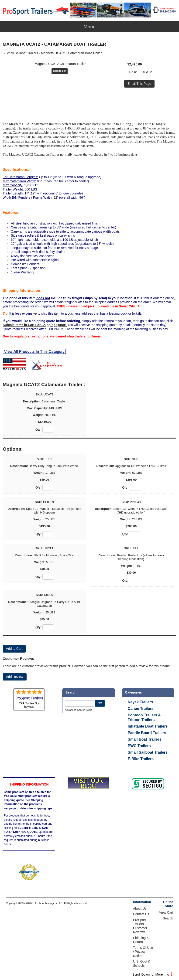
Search (168, 918)
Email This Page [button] (139, 84)
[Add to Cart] (14, 649)
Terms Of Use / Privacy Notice (143, 952)
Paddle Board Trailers (147, 733)
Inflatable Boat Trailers (148, 726)
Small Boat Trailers (145, 739)
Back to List (60, 71)
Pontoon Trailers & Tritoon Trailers (144, 717)
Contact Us (141, 914)
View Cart (166, 912)
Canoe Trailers (141, 709)
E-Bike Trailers (141, 759)
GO (100, 703)
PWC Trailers (139, 746)
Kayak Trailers (140, 702)
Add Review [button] (15, 677)
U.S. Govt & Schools (142, 963)
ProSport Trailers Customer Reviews (140, 926)
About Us (140, 909)
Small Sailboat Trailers (22, 53)
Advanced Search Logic (79, 710)
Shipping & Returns (141, 940)
